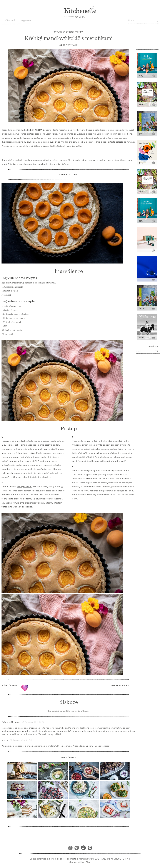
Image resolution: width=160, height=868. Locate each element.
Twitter (77, 848)
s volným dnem (24, 487)
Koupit (5, 326)
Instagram (83, 848)
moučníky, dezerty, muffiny (69, 32)
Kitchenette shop (147, 41)
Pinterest (90, 848)
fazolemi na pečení (81, 449)
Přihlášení (10, 20)
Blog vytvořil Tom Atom (80, 862)
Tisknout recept (120, 685)
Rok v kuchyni (37, 130)
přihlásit (85, 711)
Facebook (70, 848)
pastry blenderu (52, 445)
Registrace (26, 20)
